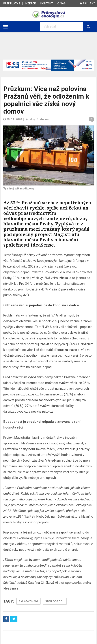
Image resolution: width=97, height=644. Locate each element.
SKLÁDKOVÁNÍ (28, 601)
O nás (62, 3)
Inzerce (30, 3)
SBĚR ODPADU (55, 601)
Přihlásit (88, 3)
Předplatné (12, 3)
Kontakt (47, 3)
